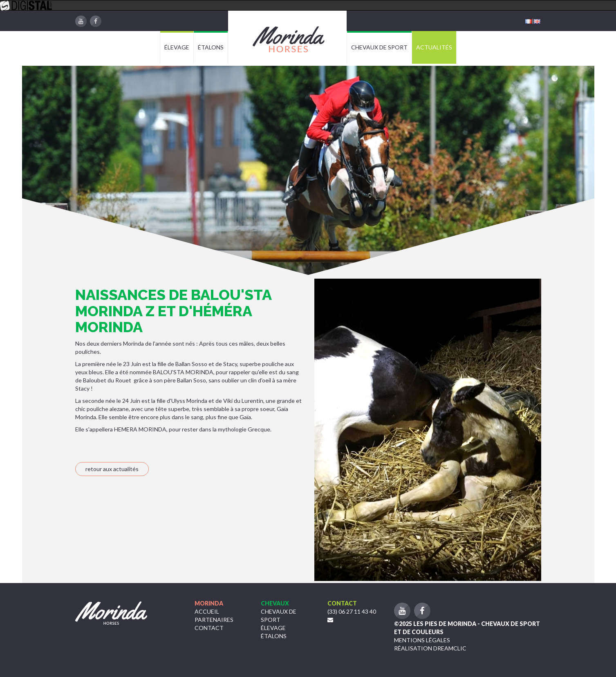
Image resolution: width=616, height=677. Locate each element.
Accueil (207, 611)
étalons (274, 636)
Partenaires (214, 620)
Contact (209, 628)
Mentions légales (422, 640)
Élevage (273, 628)
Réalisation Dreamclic (430, 648)
